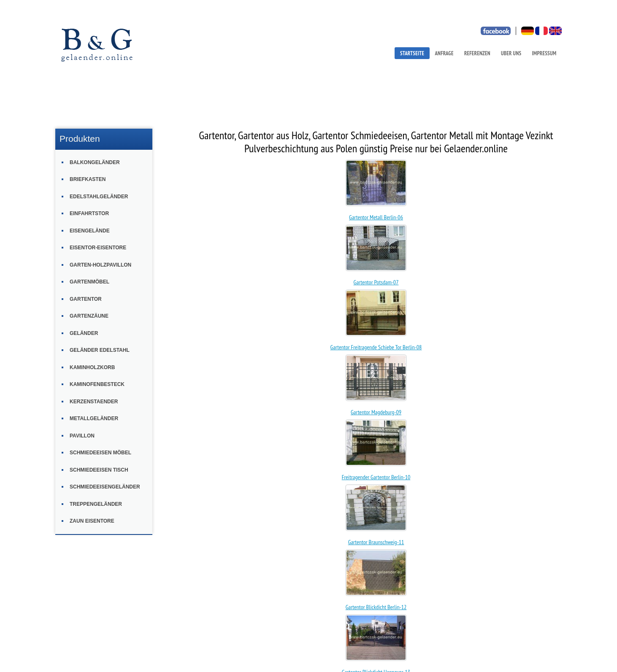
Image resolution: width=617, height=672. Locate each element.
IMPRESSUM (544, 53)
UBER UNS (511, 53)
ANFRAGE (444, 53)
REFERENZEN (477, 53)
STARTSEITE (412, 53)
